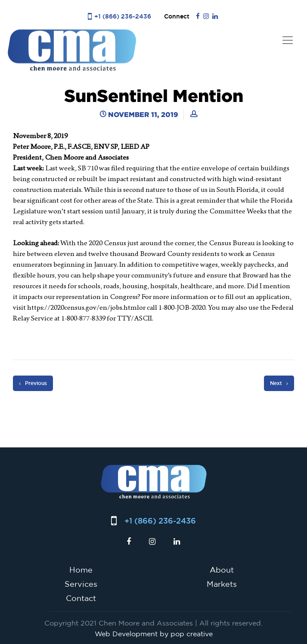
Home (81, 570)
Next (279, 383)
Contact (81, 598)
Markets (222, 584)
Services (81, 584)
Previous (33, 383)
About (222, 570)
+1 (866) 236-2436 (123, 16)
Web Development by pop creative (154, 634)
